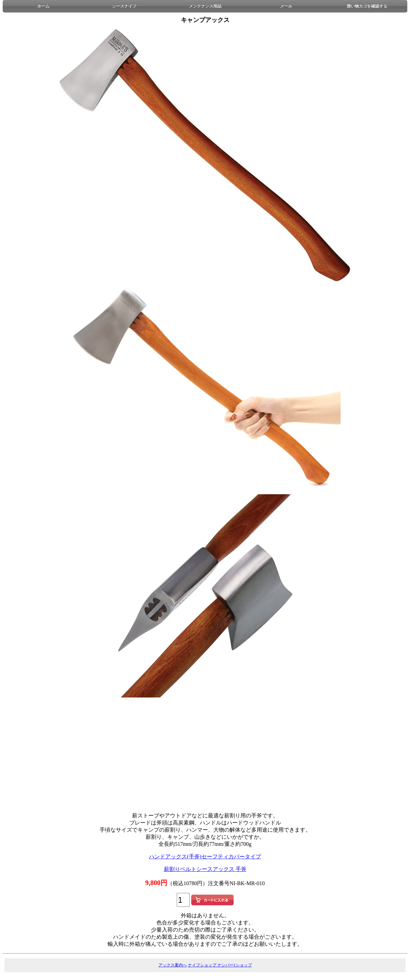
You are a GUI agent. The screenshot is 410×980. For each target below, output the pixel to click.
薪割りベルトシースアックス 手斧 (205, 869)
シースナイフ (124, 6)
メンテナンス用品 (205, 6)
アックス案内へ (173, 965)
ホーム (43, 6)
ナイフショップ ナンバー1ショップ (220, 965)
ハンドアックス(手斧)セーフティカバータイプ (205, 857)
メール (286, 6)
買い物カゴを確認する (367, 6)
